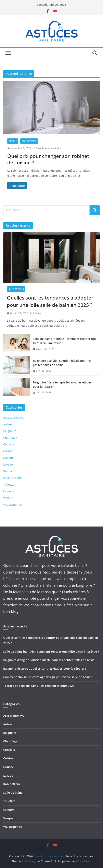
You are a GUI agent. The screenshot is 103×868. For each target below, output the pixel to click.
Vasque (8, 498)
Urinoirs (9, 491)
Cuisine (13, 141)
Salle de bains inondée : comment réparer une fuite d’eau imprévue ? (65, 341)
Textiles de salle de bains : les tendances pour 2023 (39, 686)
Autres (8, 424)
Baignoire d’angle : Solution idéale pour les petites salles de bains (62, 363)
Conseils (9, 444)
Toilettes (9, 484)
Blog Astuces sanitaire (49, 148)
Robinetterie (29, 141)
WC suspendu (13, 505)
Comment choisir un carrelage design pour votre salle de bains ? (48, 677)
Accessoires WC (14, 418)
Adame (37, 313)
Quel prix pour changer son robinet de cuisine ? (48, 159)
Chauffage (10, 438)
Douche (8, 458)
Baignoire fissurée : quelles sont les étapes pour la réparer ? (62, 384)
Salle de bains (16, 289)
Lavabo (8, 464)
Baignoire (10, 431)
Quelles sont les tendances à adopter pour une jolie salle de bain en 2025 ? (50, 301)
